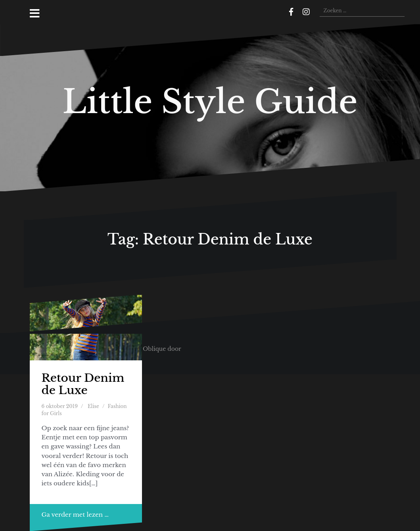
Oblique (154, 349)
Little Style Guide (210, 102)
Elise (93, 406)
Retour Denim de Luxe (83, 384)
